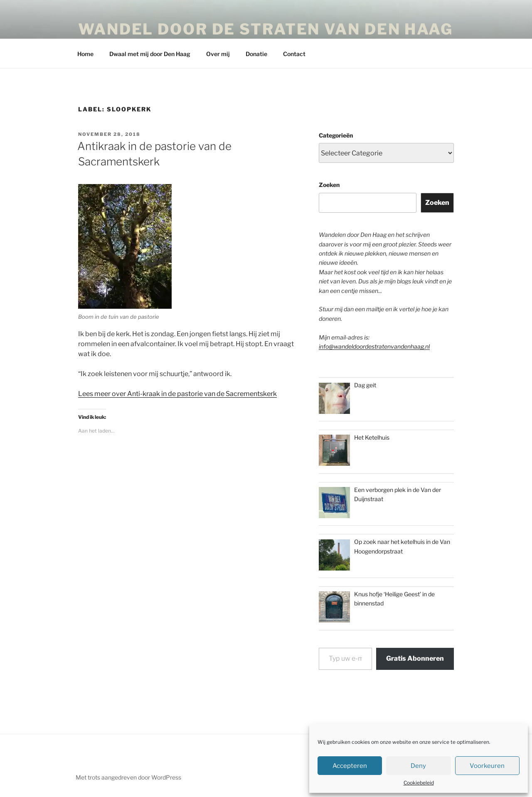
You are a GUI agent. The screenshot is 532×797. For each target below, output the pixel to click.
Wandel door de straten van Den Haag (266, 29)
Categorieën (336, 135)
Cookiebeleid (419, 783)
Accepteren (350, 766)
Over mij (218, 54)
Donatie (256, 54)
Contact (294, 54)
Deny (418, 766)
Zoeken (329, 185)
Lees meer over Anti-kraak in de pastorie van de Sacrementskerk (177, 394)
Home (85, 54)
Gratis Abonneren (415, 658)
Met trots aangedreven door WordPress (128, 777)
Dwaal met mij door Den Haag (150, 54)
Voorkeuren (487, 766)
